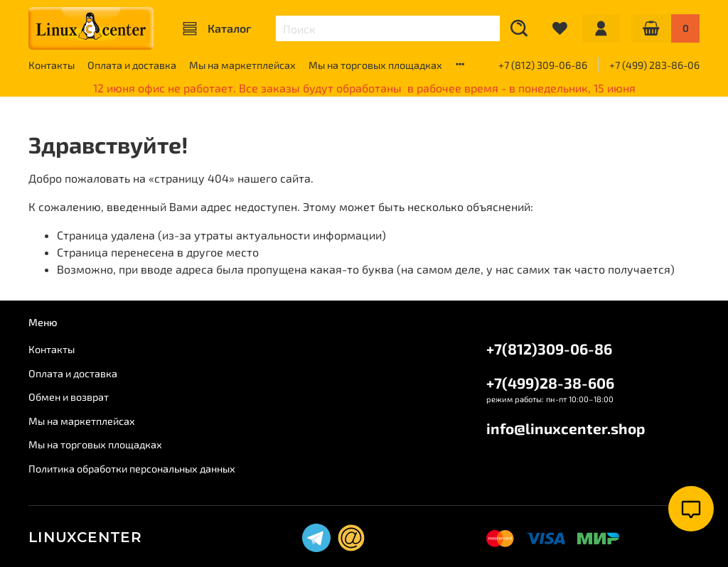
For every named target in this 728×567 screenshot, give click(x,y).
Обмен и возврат (69, 397)
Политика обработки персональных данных (132, 469)
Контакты (52, 65)
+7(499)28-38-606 (550, 383)
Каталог (217, 28)
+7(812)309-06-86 (549, 349)
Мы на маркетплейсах (242, 65)
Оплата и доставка (132, 65)
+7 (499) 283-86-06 (654, 65)
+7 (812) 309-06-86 (543, 65)
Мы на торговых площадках (375, 65)
